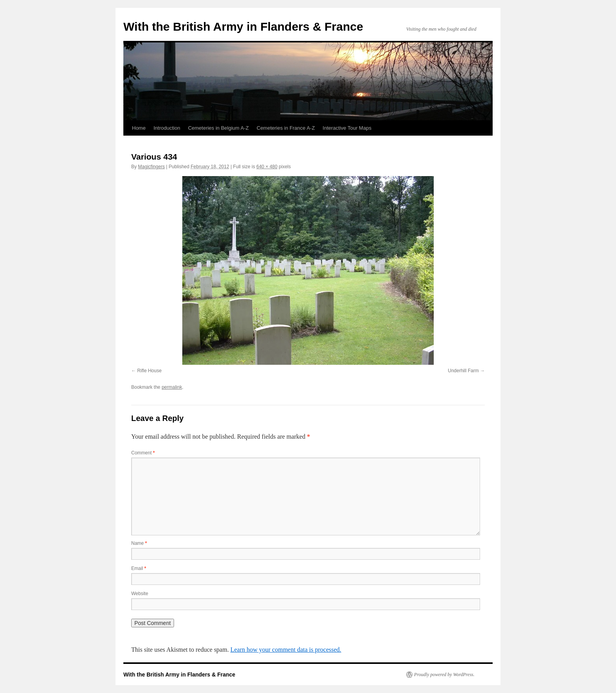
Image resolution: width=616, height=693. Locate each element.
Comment (143, 453)
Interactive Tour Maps (347, 128)
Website (140, 594)
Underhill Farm (463, 371)
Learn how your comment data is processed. (286, 650)
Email (139, 568)
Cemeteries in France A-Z (286, 128)
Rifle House (149, 371)
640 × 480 (267, 167)
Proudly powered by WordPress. (444, 675)
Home (139, 128)
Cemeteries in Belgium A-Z (219, 128)
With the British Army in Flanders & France (243, 27)
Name (139, 543)
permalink (172, 387)
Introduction (167, 128)
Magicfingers (151, 167)
